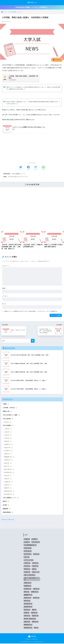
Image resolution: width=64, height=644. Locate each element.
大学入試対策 (8, 419)
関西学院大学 (9, 492)
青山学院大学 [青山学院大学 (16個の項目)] (28, 628)
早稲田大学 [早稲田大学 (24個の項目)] (28, 598)
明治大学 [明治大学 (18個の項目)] (36, 598)
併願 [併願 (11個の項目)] (34, 570)
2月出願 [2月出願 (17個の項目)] (34, 540)
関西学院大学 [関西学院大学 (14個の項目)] (28, 625)
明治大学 (8, 464)
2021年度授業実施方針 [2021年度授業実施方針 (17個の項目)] (30, 546)
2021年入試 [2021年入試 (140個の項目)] (36, 543)
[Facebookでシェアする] (28, 168)
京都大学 (8, 442)
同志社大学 (9, 448)
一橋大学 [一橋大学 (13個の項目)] (27, 564)
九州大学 (8, 439)
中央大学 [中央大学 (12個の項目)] (27, 567)
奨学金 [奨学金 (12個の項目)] (27, 592)
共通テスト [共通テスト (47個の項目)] (36, 573)
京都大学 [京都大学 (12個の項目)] (27, 570)
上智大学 (8, 432)
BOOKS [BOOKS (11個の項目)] (36, 555)
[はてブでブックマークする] (36, 168)
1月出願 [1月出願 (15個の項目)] (27, 540)
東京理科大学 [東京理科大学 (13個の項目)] (28, 607)
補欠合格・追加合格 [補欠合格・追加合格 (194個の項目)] (30, 619)
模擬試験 (7, 509)
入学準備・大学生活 (10, 408)
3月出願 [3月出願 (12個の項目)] (27, 543)
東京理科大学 (9, 473)
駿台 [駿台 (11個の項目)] (36, 628)
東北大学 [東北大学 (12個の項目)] (27, 610)
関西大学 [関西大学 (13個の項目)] (35, 622)
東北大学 (8, 476)
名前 (4, 289)
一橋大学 (8, 429)
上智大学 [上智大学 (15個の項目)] (35, 564)
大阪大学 (8, 454)
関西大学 (8, 489)
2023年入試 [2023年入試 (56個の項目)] (28, 552)
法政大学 (8, 479)
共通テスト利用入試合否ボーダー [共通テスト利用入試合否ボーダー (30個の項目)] (31, 580)
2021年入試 (13, 177)
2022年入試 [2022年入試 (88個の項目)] (28, 549)
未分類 (6, 506)
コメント (6, 266)
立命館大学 (9, 482)
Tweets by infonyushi (8, 520)
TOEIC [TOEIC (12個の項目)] (27, 558)
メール (5, 296)
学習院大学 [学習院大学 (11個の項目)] (35, 592)
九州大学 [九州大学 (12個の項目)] (35, 567)
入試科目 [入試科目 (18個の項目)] (27, 573)
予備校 (6, 404)
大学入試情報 (8, 426)
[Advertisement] (32, 147)
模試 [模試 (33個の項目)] (34, 610)
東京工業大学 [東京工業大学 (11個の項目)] (28, 604)
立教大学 (8, 485)
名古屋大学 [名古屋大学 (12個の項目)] (28, 589)
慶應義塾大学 (9, 457)
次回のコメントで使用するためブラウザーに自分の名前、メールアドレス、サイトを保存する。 (31, 311)
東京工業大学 (9, 470)
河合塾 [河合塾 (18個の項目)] (27, 613)
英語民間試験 (8, 513)
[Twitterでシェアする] (21, 168)
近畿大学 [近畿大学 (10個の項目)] (27, 622)
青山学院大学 (9, 495)
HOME (32, 637)
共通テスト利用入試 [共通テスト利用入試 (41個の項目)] (30, 576)
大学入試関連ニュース (18, 174)
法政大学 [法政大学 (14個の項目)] (34, 613)
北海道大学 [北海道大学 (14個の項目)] (28, 583)
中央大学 (8, 436)
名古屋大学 (9, 451)
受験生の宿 (8, 412)
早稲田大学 (9, 461)
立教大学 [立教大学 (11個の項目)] (27, 616)
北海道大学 (9, 445)
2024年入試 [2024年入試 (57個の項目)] (28, 555)
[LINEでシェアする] (43, 168)
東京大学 (8, 467)
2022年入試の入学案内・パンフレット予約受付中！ (32, 7)
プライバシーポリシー (32, 640)
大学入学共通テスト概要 (12, 415)
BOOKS (8, 423)
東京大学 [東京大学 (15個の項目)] (27, 601)
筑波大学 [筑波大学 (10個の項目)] (35, 616)
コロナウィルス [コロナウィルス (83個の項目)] (29, 561)
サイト (4, 304)
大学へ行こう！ (32, 3)
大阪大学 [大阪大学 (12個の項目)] (36, 589)
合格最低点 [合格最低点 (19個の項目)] (28, 586)
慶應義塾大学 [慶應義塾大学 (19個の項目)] (28, 595)
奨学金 (6, 502)
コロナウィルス (23, 177)
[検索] (33, 341)
